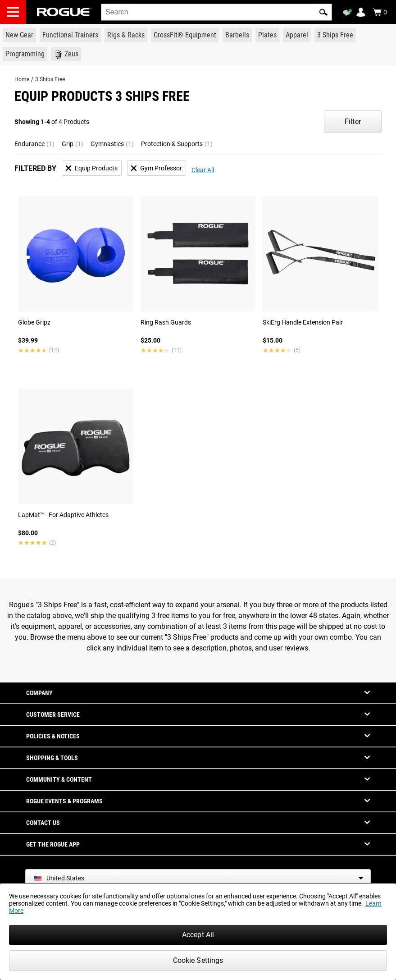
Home (22, 79)
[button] (323, 12)
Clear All (203, 170)
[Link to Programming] (25, 54)
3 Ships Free (50, 79)
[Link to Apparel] (297, 35)
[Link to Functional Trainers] (70, 35)
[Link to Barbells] (237, 35)
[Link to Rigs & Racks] (126, 35)
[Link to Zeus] (66, 54)
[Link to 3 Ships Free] (335, 35)
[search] (216, 12)
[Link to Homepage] (64, 12)
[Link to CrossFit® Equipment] (185, 35)
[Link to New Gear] (19, 35)
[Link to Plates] (267, 35)
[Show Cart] (380, 12)
